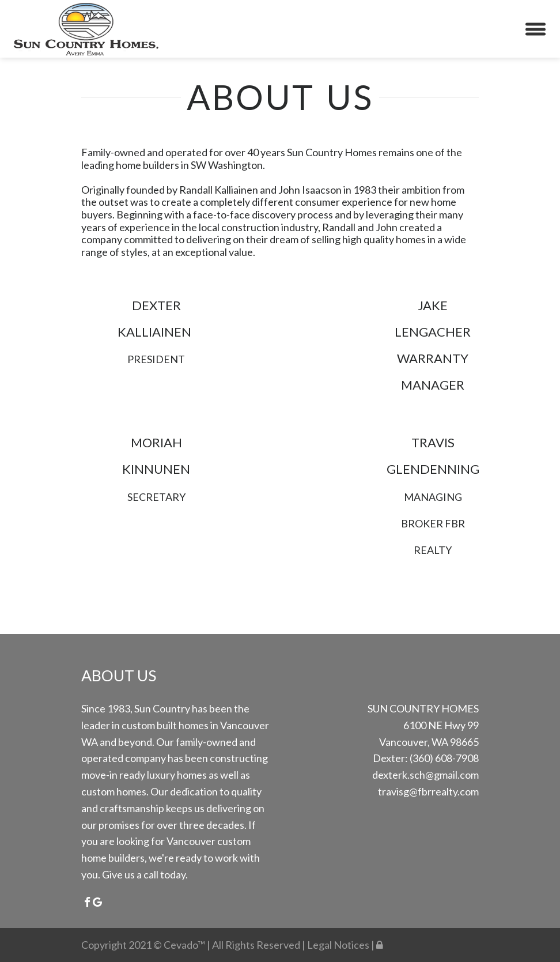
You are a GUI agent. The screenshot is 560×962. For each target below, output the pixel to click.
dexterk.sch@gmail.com (425, 775)
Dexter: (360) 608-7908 (426, 758)
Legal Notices (339, 945)
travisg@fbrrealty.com (428, 791)
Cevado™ (185, 945)
